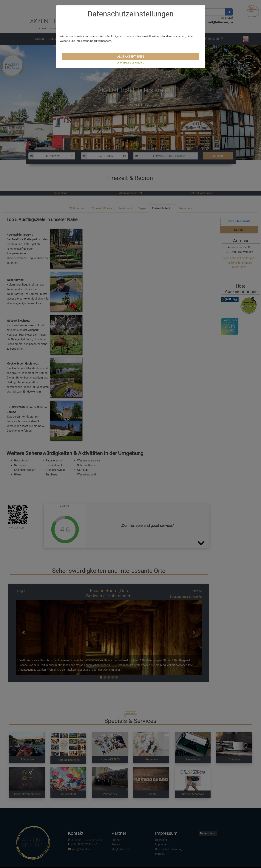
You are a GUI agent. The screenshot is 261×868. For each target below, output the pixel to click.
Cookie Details (124, 63)
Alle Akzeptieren (130, 57)
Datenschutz (138, 63)
